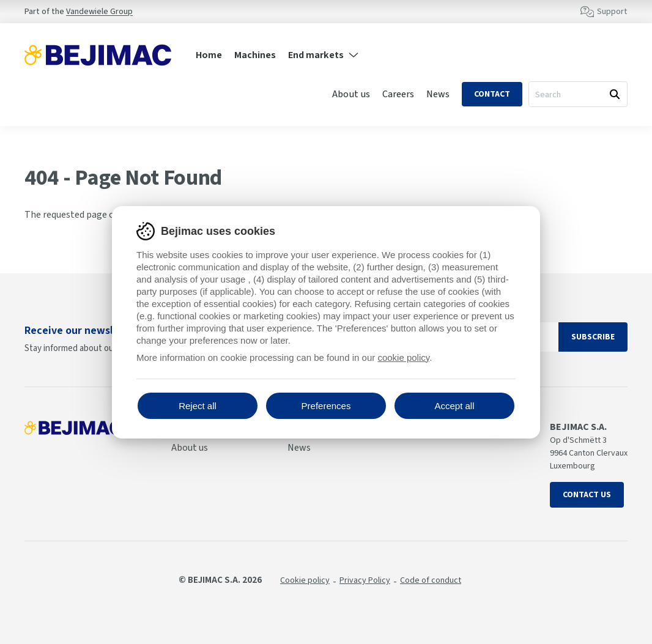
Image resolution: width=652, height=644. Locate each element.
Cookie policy (305, 580)
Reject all (198, 406)
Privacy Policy (365, 580)
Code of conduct (431, 580)
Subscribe (593, 337)
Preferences (326, 406)
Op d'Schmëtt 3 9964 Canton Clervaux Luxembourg (589, 453)
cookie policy (403, 357)
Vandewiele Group (99, 12)
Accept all (454, 406)
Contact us (587, 495)
